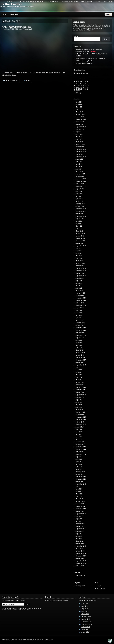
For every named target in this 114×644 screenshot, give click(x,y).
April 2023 (79, 199)
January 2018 (80, 355)
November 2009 (81, 556)
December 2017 (81, 358)
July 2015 (79, 429)
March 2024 (79, 172)
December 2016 (81, 387)
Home (4, 14)
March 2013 (79, 499)
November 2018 (81, 330)
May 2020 (79, 286)
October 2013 (80, 482)
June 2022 (79, 224)
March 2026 (79, 112)
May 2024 (79, 167)
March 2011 (79, 541)
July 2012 (79, 519)
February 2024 (80, 174)
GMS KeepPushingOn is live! (85, 61)
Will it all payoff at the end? (84, 63)
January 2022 (80, 236)
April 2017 (79, 377)
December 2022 (81, 209)
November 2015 (81, 420)
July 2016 (79, 400)
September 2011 (81, 529)
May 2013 (79, 494)
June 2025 (79, 134)
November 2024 (81, 152)
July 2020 (79, 281)
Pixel (24, 640)
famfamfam (40, 640)
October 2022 (80, 214)
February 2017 (80, 382)
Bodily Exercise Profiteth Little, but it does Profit (90, 58)
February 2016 (80, 412)
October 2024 (80, 154)
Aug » (80, 93)
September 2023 (81, 186)
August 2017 (80, 367)
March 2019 (79, 320)
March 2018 (79, 350)
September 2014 (81, 454)
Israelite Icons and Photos (70, 2)
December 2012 (81, 506)
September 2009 (81, 561)
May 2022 (79, 226)
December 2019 (81, 298)
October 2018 (80, 333)
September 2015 (81, 425)
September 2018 (81, 335)
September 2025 (81, 127)
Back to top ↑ (49, 640)
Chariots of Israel (53, 2)
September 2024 (81, 157)
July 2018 (79, 340)
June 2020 (79, 283)
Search (76, 36)
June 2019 (79, 313)
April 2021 (79, 258)
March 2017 (79, 380)
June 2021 (79, 253)
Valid (101, 588)
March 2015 (79, 439)
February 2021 (80, 263)
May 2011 (79, 539)
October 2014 (80, 452)
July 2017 (79, 370)
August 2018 (80, 338)
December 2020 (81, 268)
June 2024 (79, 164)
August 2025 (80, 129)
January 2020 (80, 296)
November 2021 (81, 241)
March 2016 (79, 410)
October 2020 (80, 273)
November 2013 (81, 479)
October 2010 (80, 544)
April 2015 (79, 437)
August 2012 (80, 516)
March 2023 (79, 201)
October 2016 (80, 392)
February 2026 (80, 114)
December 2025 (81, 119)
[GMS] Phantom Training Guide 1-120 (16, 27)
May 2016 (79, 405)
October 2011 (80, 526)
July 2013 (79, 489)
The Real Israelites (11, 4)
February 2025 (80, 144)
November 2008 (81, 563)
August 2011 (80, 531)
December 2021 (81, 238)
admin (6, 29)
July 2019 (79, 310)
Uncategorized (14, 14)
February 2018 (80, 353)
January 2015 (80, 444)
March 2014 (79, 469)
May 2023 (79, 196)
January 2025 (80, 147)
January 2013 (80, 504)
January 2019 (80, 325)
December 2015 (81, 417)
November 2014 (81, 449)
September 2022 (81, 216)
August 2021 (80, 248)
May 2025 (79, 137)
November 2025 (81, 122)
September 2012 (81, 514)
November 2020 (81, 271)
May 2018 (79, 345)
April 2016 (79, 407)
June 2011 (79, 536)
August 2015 (80, 427)
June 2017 (79, 372)
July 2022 (79, 221)
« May (76, 93)
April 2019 (79, 318)
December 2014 (81, 447)
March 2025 (79, 142)
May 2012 (79, 521)
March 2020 (79, 291)
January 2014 (80, 474)
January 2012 (80, 524)
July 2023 (79, 191)
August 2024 (80, 159)
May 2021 (79, 256)
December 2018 (81, 328)
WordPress (13, 640)
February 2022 (80, 234)
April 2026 (79, 109)
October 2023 (80, 184)
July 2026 (79, 102)
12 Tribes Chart (12, 2)
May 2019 (79, 315)
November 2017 (81, 360)
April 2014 (79, 467)
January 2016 (80, 415)
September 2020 (81, 276)
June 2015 (79, 432)
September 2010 (81, 546)
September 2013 (81, 484)
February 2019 (80, 323)
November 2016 (81, 390)
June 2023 (79, 194)
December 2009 (81, 554)
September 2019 (81, 305)
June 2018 (79, 343)
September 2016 (81, 395)
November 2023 (81, 181)
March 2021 (79, 261)
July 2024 (79, 162)
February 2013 (80, 501)
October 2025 (80, 124)
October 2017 (80, 363)
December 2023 (81, 179)
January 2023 (80, 206)
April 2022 (79, 229)
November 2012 (81, 509)
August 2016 (80, 397)
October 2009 (80, 558)
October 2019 (80, 303)
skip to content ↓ (109, 2)
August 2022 (80, 219)
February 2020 (80, 293)
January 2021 (80, 266)
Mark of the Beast (87, 2)
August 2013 (80, 487)
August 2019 (80, 308)
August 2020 (80, 278)
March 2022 (79, 231)
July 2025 (79, 132)
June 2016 (79, 402)
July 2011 (79, 534)
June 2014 (79, 462)
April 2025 (79, 139)
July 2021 (79, 251)
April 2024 (79, 169)
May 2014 (79, 464)
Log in (99, 586)
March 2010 (79, 549)
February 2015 (80, 442)
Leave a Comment (11, 81)
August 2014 (80, 457)
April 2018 (79, 348)
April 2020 (79, 288)
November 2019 (81, 301)
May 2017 (79, 375)
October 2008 (80, 566)
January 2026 (80, 117)
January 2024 (80, 176)
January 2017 (80, 385)
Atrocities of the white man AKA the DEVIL (32, 2)
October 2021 (80, 243)
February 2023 (80, 204)
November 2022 (81, 211)
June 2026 (79, 105)
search (98, 2)
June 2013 (79, 492)
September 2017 (81, 365)
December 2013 (81, 477)
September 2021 (81, 246)
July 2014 (79, 459)
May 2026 (79, 107)
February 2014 (80, 472)
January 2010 (80, 551)
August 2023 (80, 189)
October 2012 (80, 511)
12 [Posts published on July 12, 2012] (83, 85)
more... (28, 81)
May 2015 (79, 434)
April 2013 (79, 496)
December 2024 (81, 149)
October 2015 (80, 422)
